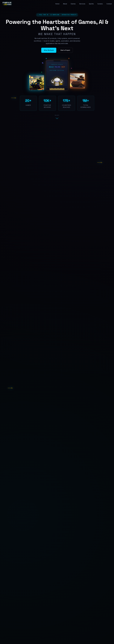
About (65, 4)
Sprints (91, 4)
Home (57, 4)
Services (82, 4)
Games (73, 4)
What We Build (49, 50)
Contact (109, 4)
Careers (100, 4)
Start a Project (65, 50)
